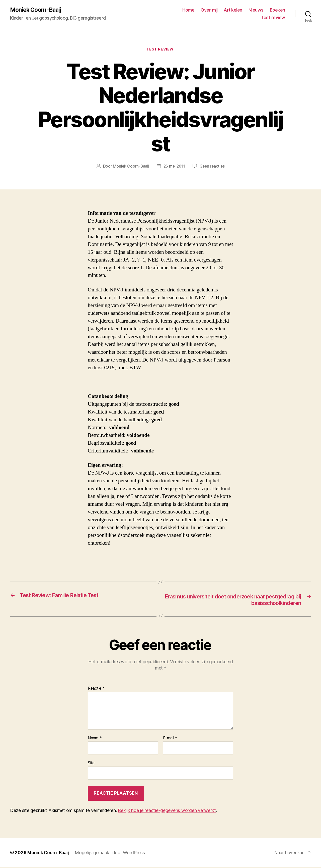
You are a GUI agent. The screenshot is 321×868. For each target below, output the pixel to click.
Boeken (277, 10)
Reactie (96, 690)
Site (91, 764)
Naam (95, 739)
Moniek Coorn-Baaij (37, 10)
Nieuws (256, 10)
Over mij (209, 10)
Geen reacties (213, 167)
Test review (273, 18)
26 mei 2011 (174, 167)
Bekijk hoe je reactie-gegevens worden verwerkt (167, 812)
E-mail (170, 739)
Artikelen (233, 10)
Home (188, 10)
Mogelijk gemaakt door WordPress (111, 854)
